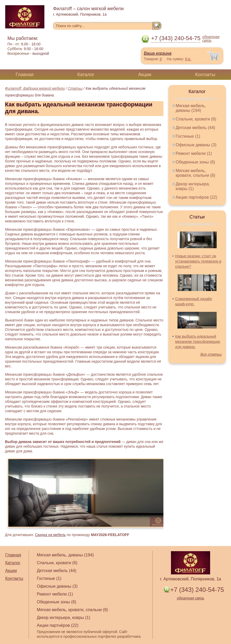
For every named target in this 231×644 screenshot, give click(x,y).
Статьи (75, 88)
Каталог (86, 75)
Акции (145, 75)
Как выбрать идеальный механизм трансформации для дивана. (198, 342)
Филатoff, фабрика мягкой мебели (35, 88)
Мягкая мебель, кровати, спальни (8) (196, 173)
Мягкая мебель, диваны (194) (191, 108)
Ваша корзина (158, 53)
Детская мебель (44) (195, 128)
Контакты (205, 75)
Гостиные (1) (188, 136)
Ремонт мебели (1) (194, 153)
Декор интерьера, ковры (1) (193, 186)
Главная (25, 75)
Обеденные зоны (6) (195, 162)
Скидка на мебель (50, 535)
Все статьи (211, 354)
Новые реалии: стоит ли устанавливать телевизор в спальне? (198, 261)
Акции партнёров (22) (197, 197)
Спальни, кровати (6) (196, 119)
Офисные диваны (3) (196, 145)
